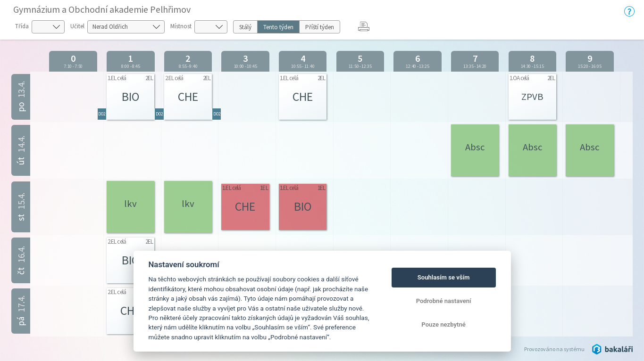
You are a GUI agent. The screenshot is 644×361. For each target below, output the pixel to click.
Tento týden (278, 27)
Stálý (245, 27)
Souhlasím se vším (444, 277)
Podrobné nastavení (444, 301)
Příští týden (320, 27)
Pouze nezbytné (443, 324)
